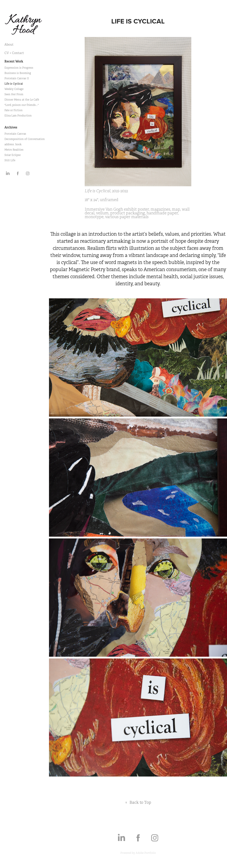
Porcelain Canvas (15, 134)
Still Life (10, 160)
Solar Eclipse (13, 155)
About (9, 45)
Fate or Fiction (14, 110)
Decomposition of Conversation (25, 139)
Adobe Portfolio (146, 853)
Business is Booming (18, 73)
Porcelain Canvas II (17, 78)
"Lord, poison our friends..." (22, 105)
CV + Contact (14, 53)
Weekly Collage (14, 89)
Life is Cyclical (14, 84)
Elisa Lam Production (18, 116)
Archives (11, 127)
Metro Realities (14, 150)
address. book (13, 144)
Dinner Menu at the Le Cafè (22, 100)
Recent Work (14, 61)
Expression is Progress (19, 68)
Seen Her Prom (14, 94)
